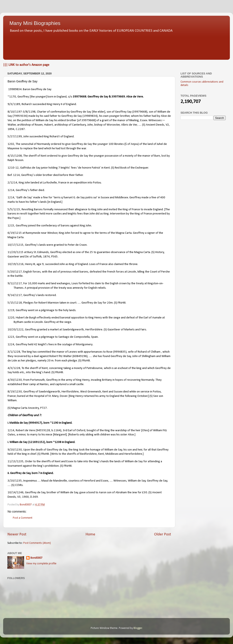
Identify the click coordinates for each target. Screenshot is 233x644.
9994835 (120, 352)
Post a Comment (23, 518)
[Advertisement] (116, 45)
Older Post (163, 534)
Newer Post (17, 534)
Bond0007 (36, 558)
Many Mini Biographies (35, 23)
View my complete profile (41, 564)
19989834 (15, 89)
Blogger (138, 628)
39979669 (118, 97)
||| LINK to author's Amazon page (26, 65)
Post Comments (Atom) (37, 543)
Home (90, 534)
